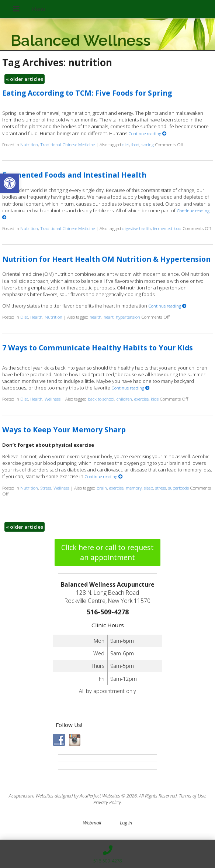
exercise (141, 399)
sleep (148, 488)
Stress (46, 488)
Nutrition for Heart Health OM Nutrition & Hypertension (106, 259)
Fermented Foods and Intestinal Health (74, 175)
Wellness (53, 399)
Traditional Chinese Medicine (67, 144)
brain (102, 488)
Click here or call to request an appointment (107, 552)
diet (126, 144)
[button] (10, 183)
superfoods (178, 488)
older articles (25, 79)
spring (148, 144)
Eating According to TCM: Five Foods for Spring (87, 93)
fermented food (167, 228)
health (96, 317)
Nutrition (29, 144)
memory (134, 488)
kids (155, 399)
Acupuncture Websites (31, 796)
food (135, 144)
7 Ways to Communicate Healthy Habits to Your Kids (98, 348)
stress (161, 488)
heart (109, 317)
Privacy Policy (107, 802)
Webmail (92, 823)
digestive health (136, 228)
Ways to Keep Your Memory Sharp (64, 430)
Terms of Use (192, 796)
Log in (126, 823)
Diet (24, 317)
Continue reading (148, 133)
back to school (101, 399)
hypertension (128, 317)
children (124, 399)
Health (36, 317)
